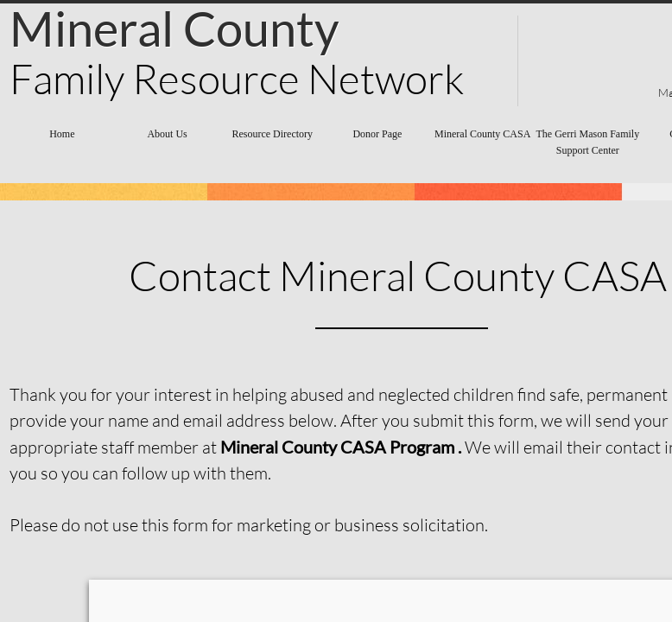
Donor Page (377, 134)
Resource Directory (272, 134)
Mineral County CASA (482, 134)
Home (62, 134)
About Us (167, 134)
